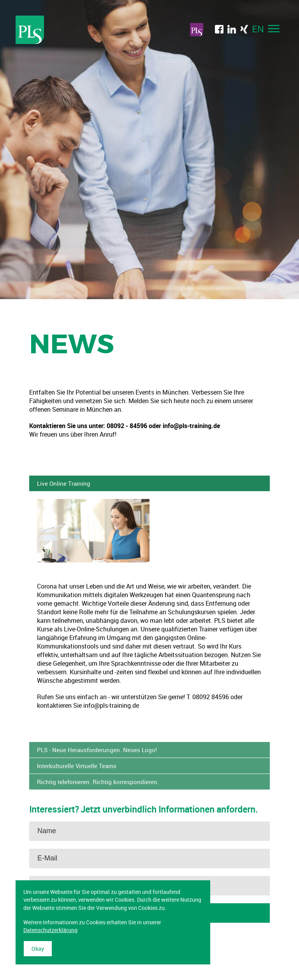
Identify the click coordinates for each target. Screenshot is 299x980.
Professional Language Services (30, 30)
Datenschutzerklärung (50, 930)
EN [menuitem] (258, 29)
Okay (38, 949)
